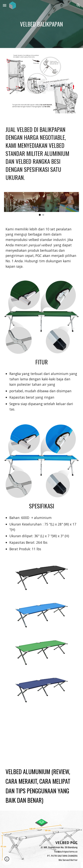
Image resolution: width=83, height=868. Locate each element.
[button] (5, 5)
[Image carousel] (41, 204)
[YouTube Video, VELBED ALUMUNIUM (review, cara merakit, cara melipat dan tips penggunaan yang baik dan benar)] (41, 734)
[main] (41, 24)
